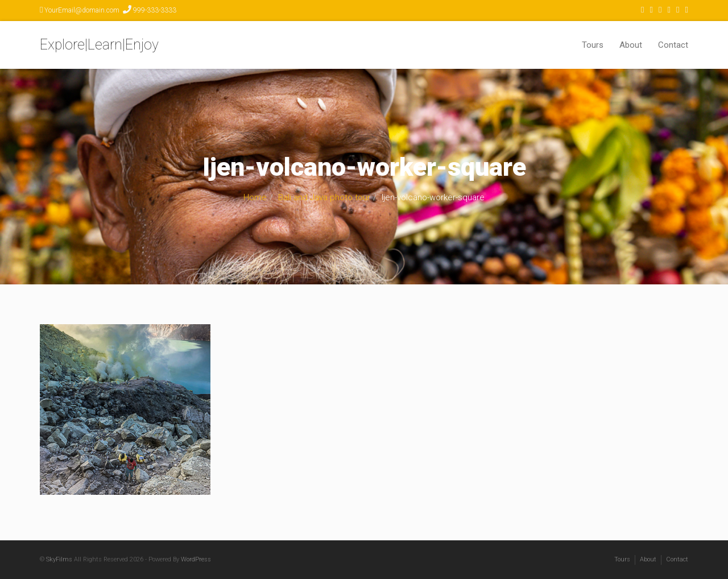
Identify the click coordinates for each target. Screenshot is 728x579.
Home (255, 197)
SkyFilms (59, 559)
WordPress (196, 559)
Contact (673, 45)
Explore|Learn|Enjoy (99, 45)
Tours (593, 45)
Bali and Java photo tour (324, 197)
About (631, 45)
